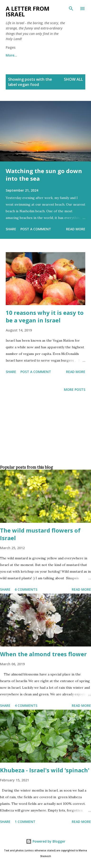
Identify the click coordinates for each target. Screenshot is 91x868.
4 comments (26, 705)
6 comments (26, 589)
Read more (76, 229)
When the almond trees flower (43, 654)
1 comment (25, 822)
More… (11, 55)
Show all (73, 79)
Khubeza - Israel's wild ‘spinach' (45, 770)
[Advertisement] (45, 436)
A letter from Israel (28, 11)
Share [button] (11, 229)
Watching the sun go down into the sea (44, 175)
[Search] (71, 9)
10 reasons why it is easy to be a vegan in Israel (45, 316)
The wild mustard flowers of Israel (40, 534)
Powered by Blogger (46, 841)
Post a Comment (36, 229)
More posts (75, 389)
